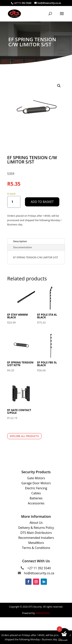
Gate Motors (36, 478)
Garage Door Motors (36, 483)
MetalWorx (36, 543)
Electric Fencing (36, 488)
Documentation (23, 247)
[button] (59, 86)
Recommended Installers (36, 538)
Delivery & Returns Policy (36, 528)
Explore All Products (24, 436)
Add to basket (42, 202)
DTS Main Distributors (36, 533)
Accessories (36, 503)
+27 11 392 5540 (39, 568)
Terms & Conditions (36, 548)
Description (20, 241)
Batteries (36, 498)
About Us (36, 523)
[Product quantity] (14, 202)
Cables (36, 493)
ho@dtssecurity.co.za (39, 573)
